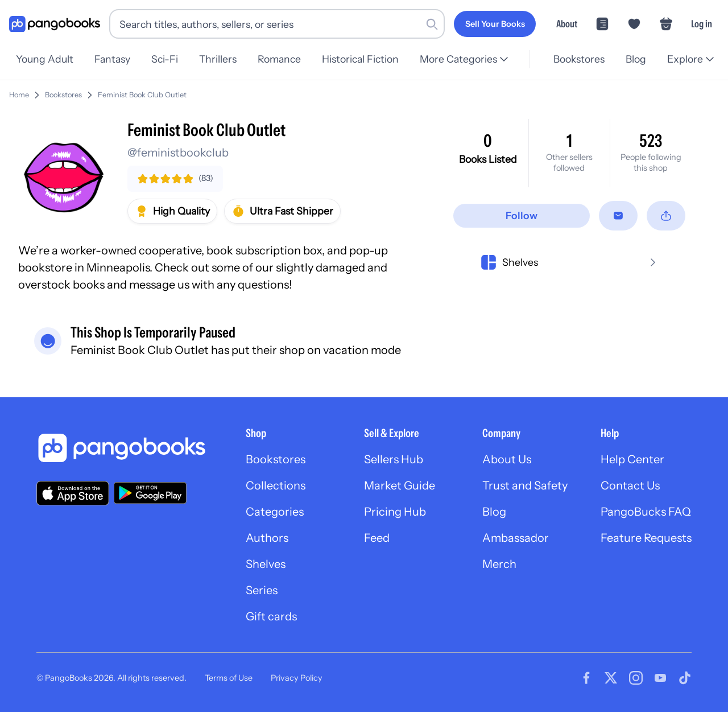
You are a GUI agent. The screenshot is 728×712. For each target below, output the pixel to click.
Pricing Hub (395, 512)
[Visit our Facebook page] (586, 678)
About (567, 24)
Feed (377, 538)
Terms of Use (229, 678)
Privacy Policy (297, 678)
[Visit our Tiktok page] (685, 678)
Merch (499, 564)
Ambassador (516, 538)
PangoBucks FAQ (646, 512)
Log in (702, 24)
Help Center (632, 459)
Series (262, 590)
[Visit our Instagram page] (636, 678)
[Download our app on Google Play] (150, 493)
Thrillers (224, 59)
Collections (276, 485)
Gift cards (271, 616)
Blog (634, 59)
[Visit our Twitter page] (611, 678)
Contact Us (630, 485)
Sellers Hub (394, 459)
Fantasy (114, 59)
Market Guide (400, 485)
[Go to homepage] (55, 24)
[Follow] (522, 216)
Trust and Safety (525, 485)
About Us (507, 459)
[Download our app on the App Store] (73, 493)
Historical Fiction (369, 59)
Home (19, 95)
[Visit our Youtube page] (660, 678)
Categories (275, 512)
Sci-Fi (168, 59)
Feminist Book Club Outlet (142, 95)
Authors (267, 538)
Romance (287, 59)
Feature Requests (646, 538)
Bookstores (576, 59)
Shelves (266, 564)
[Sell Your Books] (495, 24)
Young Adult (45, 59)
